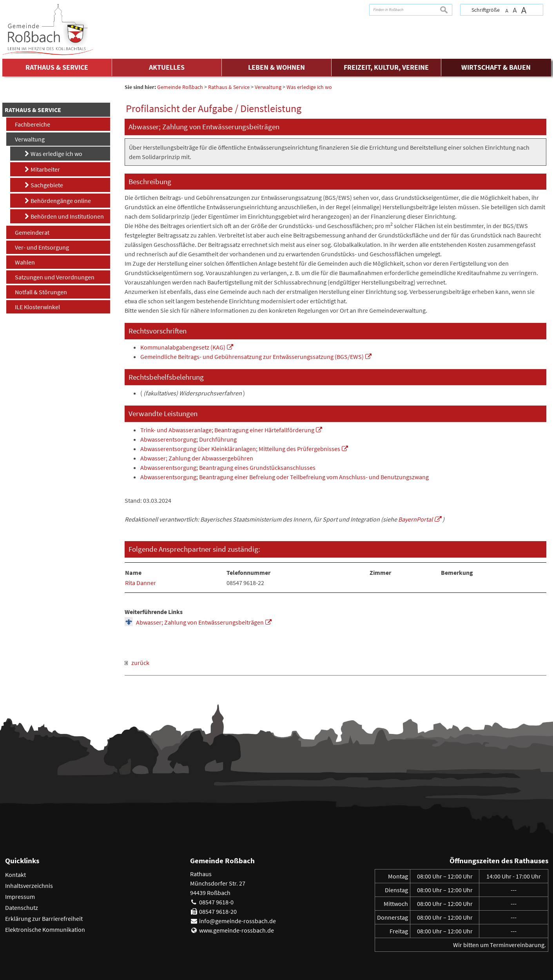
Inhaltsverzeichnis (29, 886)
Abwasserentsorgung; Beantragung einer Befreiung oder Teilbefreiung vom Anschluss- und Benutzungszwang (285, 477)
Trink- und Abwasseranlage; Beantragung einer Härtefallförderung (227, 430)
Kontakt (15, 875)
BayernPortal (415, 519)
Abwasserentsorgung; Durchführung (189, 439)
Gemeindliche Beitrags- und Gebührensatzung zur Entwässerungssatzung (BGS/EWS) (252, 357)
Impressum (20, 897)
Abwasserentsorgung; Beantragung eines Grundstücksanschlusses (228, 467)
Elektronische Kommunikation (45, 929)
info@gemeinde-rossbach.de (238, 921)
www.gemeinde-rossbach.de (237, 930)
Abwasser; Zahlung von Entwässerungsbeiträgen (200, 622)
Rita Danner (141, 583)
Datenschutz (22, 908)
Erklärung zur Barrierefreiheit (44, 918)
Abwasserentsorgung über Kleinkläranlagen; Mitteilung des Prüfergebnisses (240, 449)
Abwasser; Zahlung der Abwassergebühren (197, 458)
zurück (137, 663)
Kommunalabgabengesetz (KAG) (183, 347)
